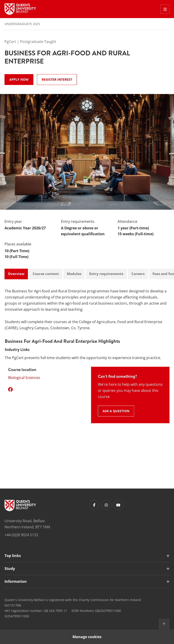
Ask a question (116, 411)
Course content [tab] (46, 274)
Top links (13, 556)
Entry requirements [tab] (106, 274)
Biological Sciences (24, 378)
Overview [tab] (16, 274)
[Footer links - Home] (20, 505)
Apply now (19, 79)
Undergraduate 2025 (22, 24)
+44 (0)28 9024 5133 (21, 535)
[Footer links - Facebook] (94, 505)
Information (16, 581)
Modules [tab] (74, 274)
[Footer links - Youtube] (118, 505)
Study (10, 569)
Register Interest (57, 79)
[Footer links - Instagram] (106, 505)
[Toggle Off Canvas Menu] (165, 9)
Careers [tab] (138, 274)
